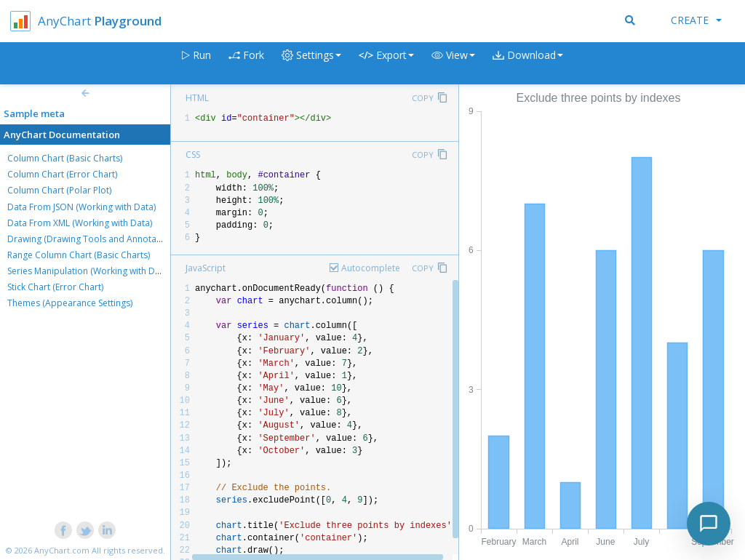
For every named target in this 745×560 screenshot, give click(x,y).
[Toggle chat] (709, 524)
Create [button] (696, 20)
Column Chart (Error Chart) (62, 174)
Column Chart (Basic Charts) (65, 158)
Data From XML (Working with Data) (80, 223)
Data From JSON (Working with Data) (81, 207)
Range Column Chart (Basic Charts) (79, 255)
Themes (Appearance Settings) (70, 303)
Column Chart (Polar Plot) (59, 190)
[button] (453, 64)
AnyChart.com (62, 550)
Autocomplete (371, 268)
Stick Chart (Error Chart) (55, 287)
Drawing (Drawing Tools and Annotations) (93, 239)
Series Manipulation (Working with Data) (89, 271)
